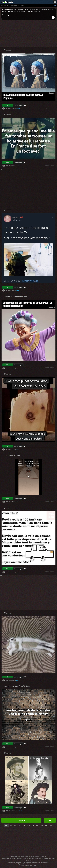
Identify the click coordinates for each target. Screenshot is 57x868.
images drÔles (15, 5)
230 (51, 825)
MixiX (17, 166)
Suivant (21, 820)
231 (46, 825)
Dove (17, 747)
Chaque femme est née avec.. (16, 296)
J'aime (8, 105)
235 (28, 825)
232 (42, 825)
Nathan (18, 502)
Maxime (18, 108)
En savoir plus (7, 15)
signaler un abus (49, 108)
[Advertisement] (28, 34)
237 (20, 825)
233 (37, 825)
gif (8, 5)
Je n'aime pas (18, 105)
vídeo (22, 5)
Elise (17, 572)
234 (33, 825)
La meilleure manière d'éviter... (17, 686)
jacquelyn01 (19, 811)
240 (6, 825)
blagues (3, 5)
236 (24, 825)
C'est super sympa (12, 455)
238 (15, 825)
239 (11, 825)
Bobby (18, 449)
